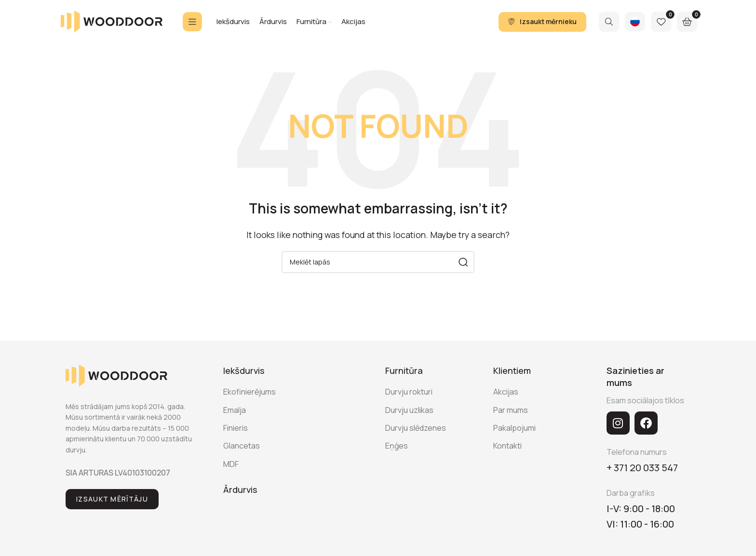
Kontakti (507, 446)
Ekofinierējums (250, 392)
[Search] (609, 22)
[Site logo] (112, 21)
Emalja (235, 410)
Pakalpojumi (514, 428)
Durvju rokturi (409, 392)
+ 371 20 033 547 (642, 468)
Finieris (236, 428)
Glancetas (242, 446)
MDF (231, 464)
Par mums (511, 410)
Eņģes (397, 446)
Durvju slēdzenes (416, 428)
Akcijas (506, 392)
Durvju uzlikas (409, 410)
